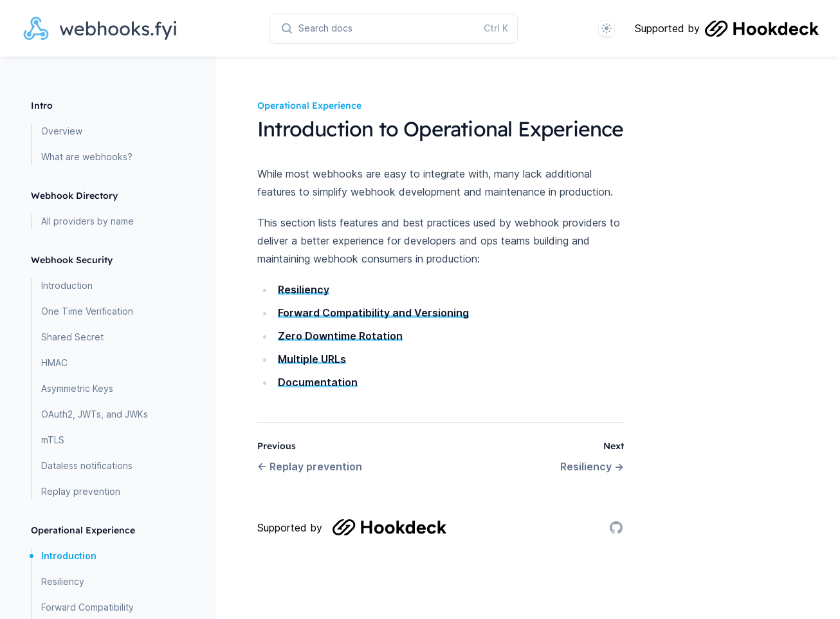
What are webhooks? (87, 157)
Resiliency (63, 581)
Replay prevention (81, 491)
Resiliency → (592, 467)
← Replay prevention (310, 467)
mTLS (53, 440)
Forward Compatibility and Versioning (373, 313)
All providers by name (87, 221)
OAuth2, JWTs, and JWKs (95, 414)
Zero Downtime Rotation (340, 336)
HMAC (54, 363)
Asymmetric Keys (77, 388)
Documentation (318, 382)
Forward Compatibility (87, 607)
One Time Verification (87, 311)
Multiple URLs (312, 359)
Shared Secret (72, 337)
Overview (62, 131)
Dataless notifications (87, 466)
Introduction (67, 285)
